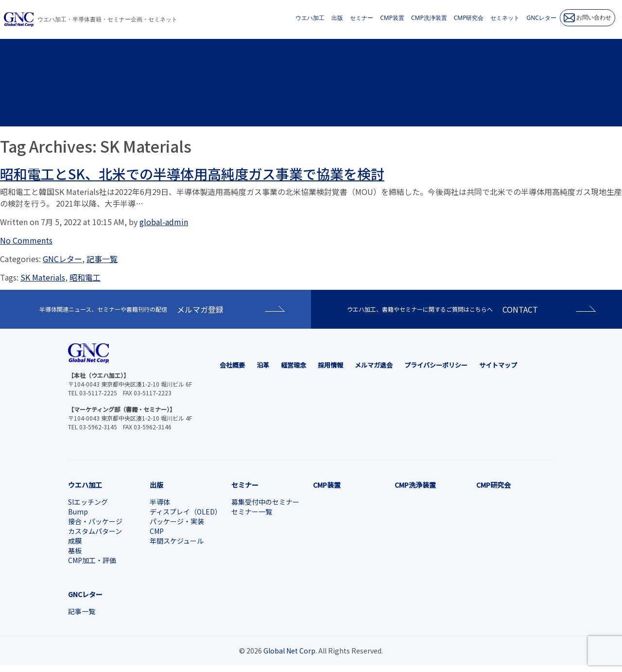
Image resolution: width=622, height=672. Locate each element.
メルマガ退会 (374, 365)
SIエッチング (88, 502)
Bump (78, 512)
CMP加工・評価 (92, 560)
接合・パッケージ (95, 521)
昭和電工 (85, 277)
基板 (75, 550)
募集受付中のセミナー (265, 502)
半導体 (160, 502)
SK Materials (43, 277)
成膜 (75, 541)
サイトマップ (498, 365)
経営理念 (294, 365)
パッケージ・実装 (177, 521)
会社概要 (232, 365)
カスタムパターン (95, 531)
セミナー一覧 (252, 512)
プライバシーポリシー (436, 365)
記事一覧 (102, 259)
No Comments (26, 240)
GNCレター (62, 259)
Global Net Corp (289, 651)
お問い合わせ (587, 18)
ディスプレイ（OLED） (186, 512)
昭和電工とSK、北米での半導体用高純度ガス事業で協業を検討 (192, 174)
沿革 (263, 365)
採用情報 (330, 365)
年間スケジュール (177, 541)
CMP (157, 531)
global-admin (164, 222)
